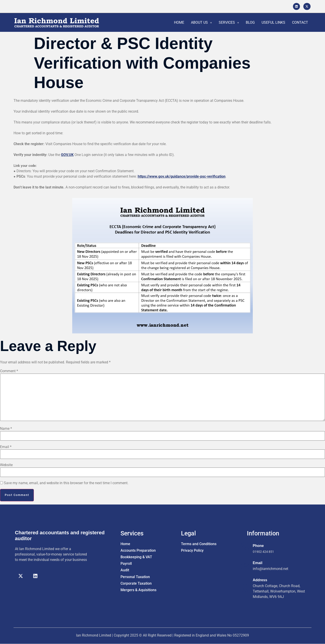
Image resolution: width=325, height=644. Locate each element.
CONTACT (300, 22)
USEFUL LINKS (273, 22)
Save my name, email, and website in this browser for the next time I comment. (66, 483)
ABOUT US (201, 22)
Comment (9, 371)
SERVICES (229, 22)
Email (6, 447)
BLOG (250, 22)
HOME (179, 22)
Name (6, 429)
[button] (201, 23)
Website (6, 465)
